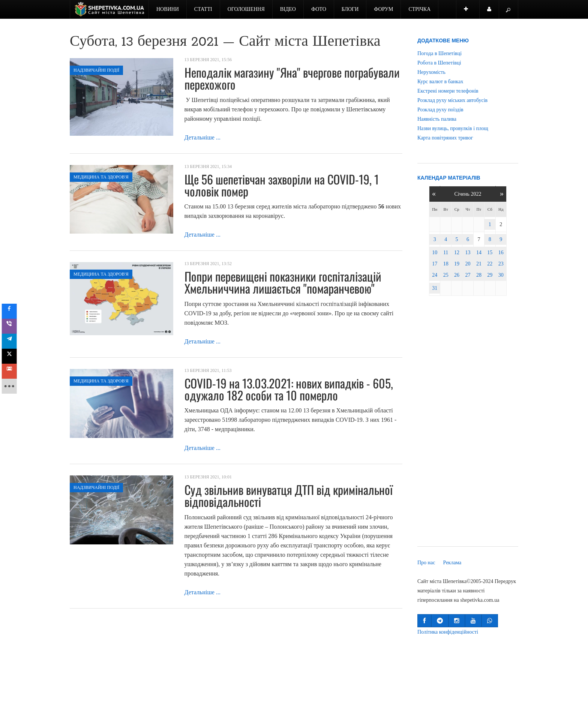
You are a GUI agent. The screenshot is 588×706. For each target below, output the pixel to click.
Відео (288, 9)
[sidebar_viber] (12, 326)
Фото (319, 9)
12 (457, 253)
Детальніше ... (202, 137)
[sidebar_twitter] (12, 356)
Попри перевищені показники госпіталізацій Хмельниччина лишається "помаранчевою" (283, 282)
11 (446, 253)
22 (490, 264)
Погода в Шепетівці (439, 53)
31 (435, 288)
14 (479, 253)
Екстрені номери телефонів (448, 91)
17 (435, 264)
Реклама (452, 563)
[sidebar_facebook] (12, 311)
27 (468, 275)
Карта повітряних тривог (445, 138)
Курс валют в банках (440, 82)
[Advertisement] (468, 423)
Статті (203, 9)
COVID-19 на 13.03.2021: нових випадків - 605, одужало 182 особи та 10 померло (289, 389)
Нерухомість (431, 72)
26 (457, 275)
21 (479, 264)
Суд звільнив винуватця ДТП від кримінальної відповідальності (289, 495)
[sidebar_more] (12, 386)
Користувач (493, 13)
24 (435, 275)
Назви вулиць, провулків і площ (453, 128)
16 (501, 253)
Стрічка (419, 9)
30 (501, 275)
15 (490, 253)
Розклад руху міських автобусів (452, 100)
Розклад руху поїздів (440, 110)
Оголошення (246, 9)
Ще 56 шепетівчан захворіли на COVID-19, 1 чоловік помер (282, 185)
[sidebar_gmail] (12, 371)
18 (446, 264)
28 (479, 275)
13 (468, 253)
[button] (424, 621)
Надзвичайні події (96, 70)
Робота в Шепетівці (439, 63)
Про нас (426, 563)
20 (468, 264)
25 (446, 275)
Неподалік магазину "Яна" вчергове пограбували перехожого (292, 78)
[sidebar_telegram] (12, 341)
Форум (383, 9)
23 (501, 264)
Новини (168, 9)
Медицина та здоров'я (101, 177)
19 (457, 264)
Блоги (350, 9)
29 (490, 275)
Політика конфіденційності (448, 632)
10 (435, 253)
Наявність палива (437, 119)
